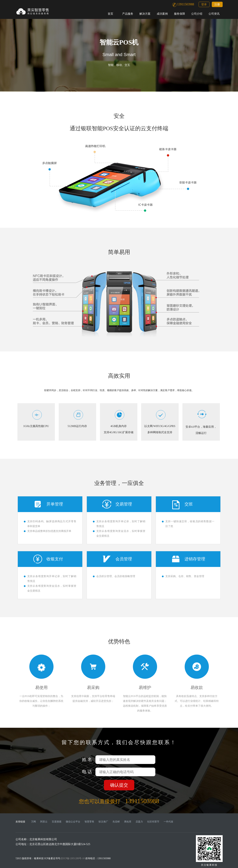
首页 (110, 14)
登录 (204, 4)
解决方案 (145, 14)
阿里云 (44, 822)
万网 (33, 822)
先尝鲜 (116, 822)
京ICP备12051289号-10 (73, 858)
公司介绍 (197, 14)
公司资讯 (214, 14)
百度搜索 (57, 822)
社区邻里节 (153, 822)
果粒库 (128, 822)
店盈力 (139, 822)
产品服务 (128, 14)
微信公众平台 (73, 822)
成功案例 (162, 14)
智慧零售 (89, 822)
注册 (217, 4)
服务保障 (179, 14)
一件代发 (168, 822)
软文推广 (103, 822)
